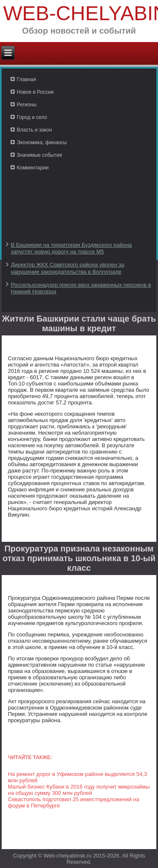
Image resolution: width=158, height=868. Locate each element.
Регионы (27, 105)
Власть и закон (35, 130)
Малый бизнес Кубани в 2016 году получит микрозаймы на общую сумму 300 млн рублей (79, 790)
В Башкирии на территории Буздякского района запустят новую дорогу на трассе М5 (71, 248)
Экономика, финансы (42, 142)
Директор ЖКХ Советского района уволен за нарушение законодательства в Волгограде (68, 268)
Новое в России (35, 92)
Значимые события (39, 155)
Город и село (32, 117)
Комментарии (33, 168)
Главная (27, 79)
